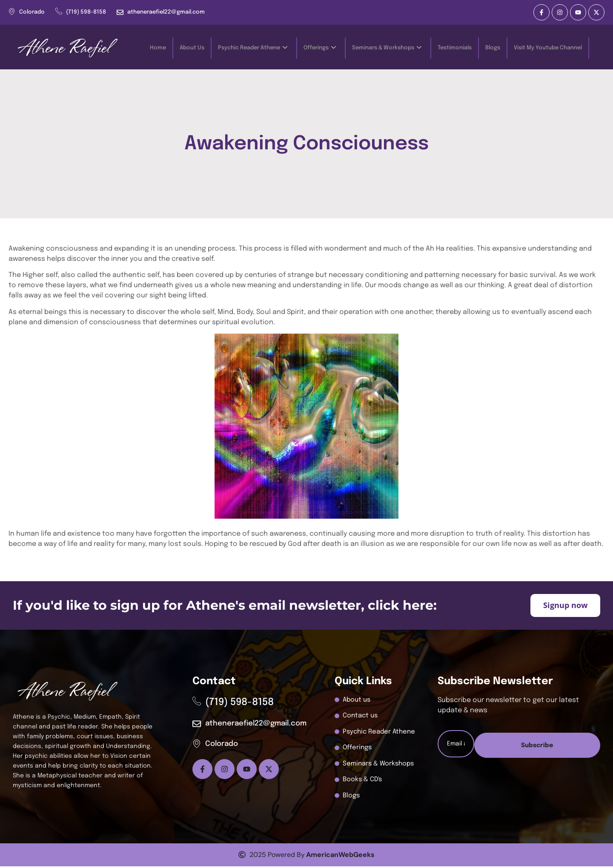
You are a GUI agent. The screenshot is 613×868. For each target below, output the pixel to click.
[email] (519, 745)
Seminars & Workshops (387, 48)
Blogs (493, 48)
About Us (192, 48)
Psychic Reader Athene (253, 48)
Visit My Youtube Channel (548, 48)
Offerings (320, 48)
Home (158, 48)
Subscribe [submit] (518, 775)
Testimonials (455, 48)
